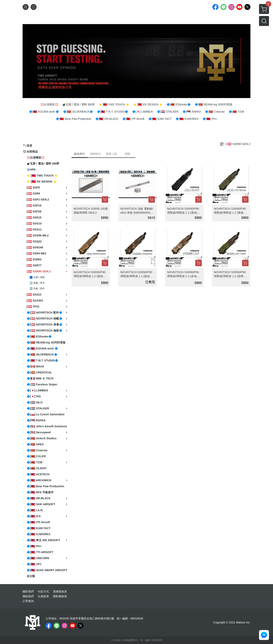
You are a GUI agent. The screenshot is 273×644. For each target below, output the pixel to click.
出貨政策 (43, 596)
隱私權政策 (60, 596)
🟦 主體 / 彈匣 (37, 277)
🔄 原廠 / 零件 (37, 283)
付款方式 (43, 591)
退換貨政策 (60, 591)
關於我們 (28, 591)
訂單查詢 (28, 601)
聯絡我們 (28, 596)
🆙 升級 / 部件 (37, 289)
